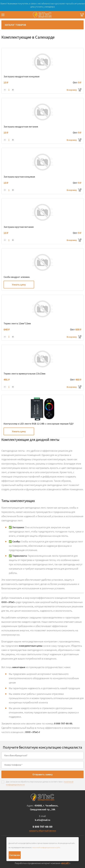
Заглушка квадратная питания (21, 127)
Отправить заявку (43, 774)
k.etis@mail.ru (43, 820)
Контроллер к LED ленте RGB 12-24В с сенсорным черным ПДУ (39, 424)
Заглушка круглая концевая (19, 177)
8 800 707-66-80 (42, 827)
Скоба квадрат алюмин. (17, 277)
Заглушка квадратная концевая (21, 76)
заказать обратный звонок (43, 831)
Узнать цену (19, 285)
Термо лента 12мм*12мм (17, 323)
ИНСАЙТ (65, 863)
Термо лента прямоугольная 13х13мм (24, 374)
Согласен (15, 855)
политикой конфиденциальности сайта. (46, 847)
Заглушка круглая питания (19, 227)
